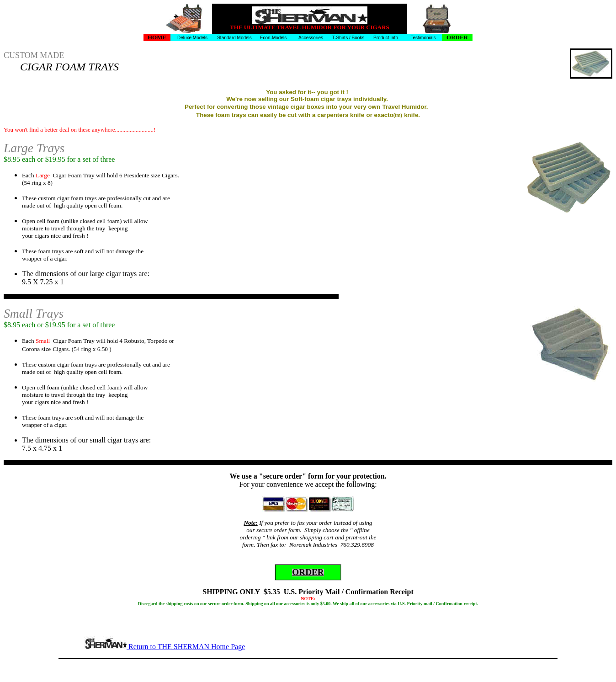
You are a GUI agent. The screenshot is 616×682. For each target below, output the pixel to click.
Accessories (311, 38)
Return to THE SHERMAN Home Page (186, 647)
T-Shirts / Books (348, 38)
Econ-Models (273, 38)
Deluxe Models (192, 38)
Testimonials (423, 38)
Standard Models (234, 38)
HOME (157, 37)
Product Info (386, 38)
